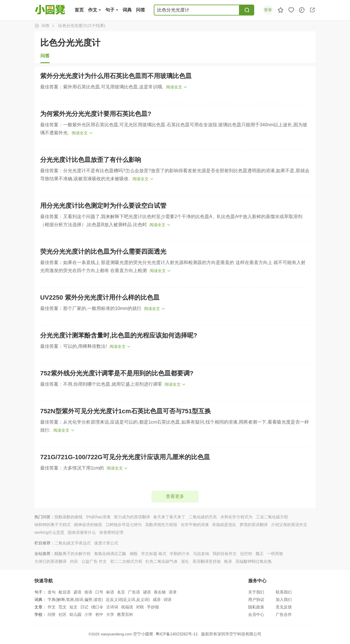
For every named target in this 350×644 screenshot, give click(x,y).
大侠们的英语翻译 (50, 561)
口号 (99, 592)
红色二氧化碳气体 (162, 561)
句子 (110, 10)
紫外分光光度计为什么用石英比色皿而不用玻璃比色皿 (116, 76)
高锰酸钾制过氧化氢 (254, 561)
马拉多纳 (201, 554)
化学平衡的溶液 (195, 525)
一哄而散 (275, 554)
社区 (63, 614)
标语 (110, 592)
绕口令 (97, 607)
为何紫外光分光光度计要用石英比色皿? (96, 114)
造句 (52, 592)
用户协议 (256, 600)
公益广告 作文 (94, 561)
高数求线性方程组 (161, 525)
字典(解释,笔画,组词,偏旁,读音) (75, 600)
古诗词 (112, 607)
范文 (63, 607)
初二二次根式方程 (126, 561)
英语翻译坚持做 (207, 561)
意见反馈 (284, 607)
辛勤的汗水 (180, 554)
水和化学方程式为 (236, 517)
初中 (99, 614)
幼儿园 (75, 614)
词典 (127, 10)
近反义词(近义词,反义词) (128, 600)
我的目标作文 (225, 554)
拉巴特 (246, 554)
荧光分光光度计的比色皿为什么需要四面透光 (103, 252)
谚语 (77, 592)
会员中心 (256, 614)
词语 (168, 600)
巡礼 (185, 561)
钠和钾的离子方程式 (52, 525)
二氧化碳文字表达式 (73, 543)
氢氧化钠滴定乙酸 (110, 554)
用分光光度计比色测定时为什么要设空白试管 (103, 206)
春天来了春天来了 (169, 517)
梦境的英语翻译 (254, 525)
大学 (110, 614)
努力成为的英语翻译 (132, 517)
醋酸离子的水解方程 (73, 554)
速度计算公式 (106, 543)
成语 (157, 600)
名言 (121, 592)
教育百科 (125, 614)
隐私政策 (256, 607)
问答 (141, 10)
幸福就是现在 (224, 525)
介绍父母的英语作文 (289, 525)
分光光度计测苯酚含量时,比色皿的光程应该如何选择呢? (119, 335)
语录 (173, 592)
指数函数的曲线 (69, 517)
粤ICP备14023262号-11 (177, 634)
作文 (93, 10)
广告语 (134, 592)
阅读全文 (174, 87)
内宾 (74, 561)
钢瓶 (134, 554)
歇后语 (65, 592)
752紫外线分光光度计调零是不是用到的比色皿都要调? (117, 373)
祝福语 (127, 607)
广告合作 (284, 614)
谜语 (147, 592)
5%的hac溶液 (98, 517)
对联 (140, 607)
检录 (228, 561)
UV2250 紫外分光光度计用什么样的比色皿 (100, 297)
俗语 (88, 592)
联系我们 (284, 592)
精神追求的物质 (88, 525)
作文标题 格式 (154, 554)
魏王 (260, 554)
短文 (73, 607)
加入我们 (284, 600)
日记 (84, 607)
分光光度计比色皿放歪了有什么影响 (91, 160)
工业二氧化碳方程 (272, 517)
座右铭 (160, 592)
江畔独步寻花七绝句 (124, 525)
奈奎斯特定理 (111, 532)
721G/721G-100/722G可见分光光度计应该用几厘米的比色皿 (125, 457)
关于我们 (256, 592)
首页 (79, 10)
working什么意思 (49, 532)
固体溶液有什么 (82, 532)
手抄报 (153, 607)
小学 (88, 614)
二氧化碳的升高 (203, 517)
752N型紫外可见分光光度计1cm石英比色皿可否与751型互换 (126, 411)
